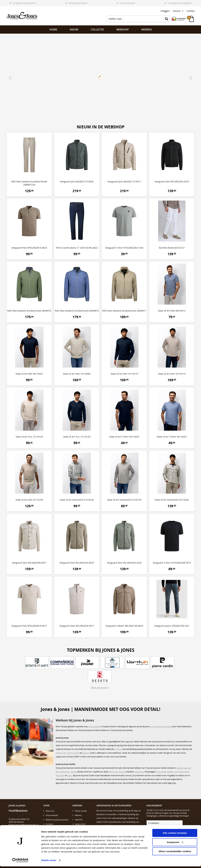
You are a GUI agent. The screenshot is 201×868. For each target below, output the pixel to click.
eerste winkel (94, 726)
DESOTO (79, 820)
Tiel (176, 772)
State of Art (61, 753)
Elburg (122, 772)
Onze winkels (52, 815)
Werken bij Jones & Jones (57, 820)
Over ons (50, 811)
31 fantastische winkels (161, 726)
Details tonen (49, 862)
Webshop (123, 30)
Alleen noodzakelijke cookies (175, 853)
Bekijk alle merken (99, 688)
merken (118, 749)
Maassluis (139, 772)
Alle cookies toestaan (175, 834)
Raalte (170, 772)
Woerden (60, 775)
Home (53, 30)
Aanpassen (175, 844)
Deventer (113, 772)
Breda (74, 772)
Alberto (78, 815)
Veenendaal (184, 772)
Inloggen (165, 11)
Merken (147, 30)
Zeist (70, 775)
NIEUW (74, 30)
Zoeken (166, 19)
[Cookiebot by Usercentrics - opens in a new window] (20, 862)
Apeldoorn (65, 772)
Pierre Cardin (73, 753)
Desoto (86, 753)
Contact (191, 11)
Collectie (97, 30)
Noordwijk (161, 772)
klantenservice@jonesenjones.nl (24, 825)
